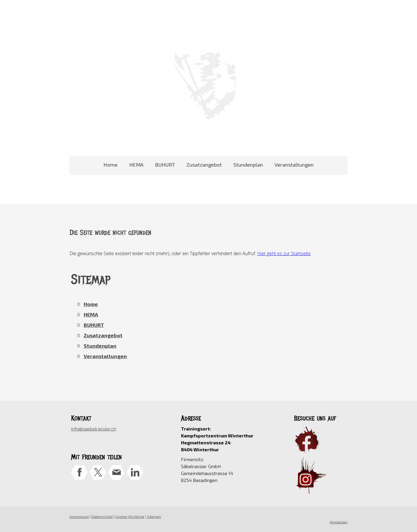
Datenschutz (102, 516)
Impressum (79, 516)
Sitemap (154, 516)
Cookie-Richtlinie (130, 516)
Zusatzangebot (204, 165)
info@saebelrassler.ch (94, 429)
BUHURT (165, 165)
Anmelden (339, 522)
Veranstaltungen (294, 165)
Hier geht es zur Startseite (284, 253)
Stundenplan (248, 165)
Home (110, 165)
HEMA (136, 165)
